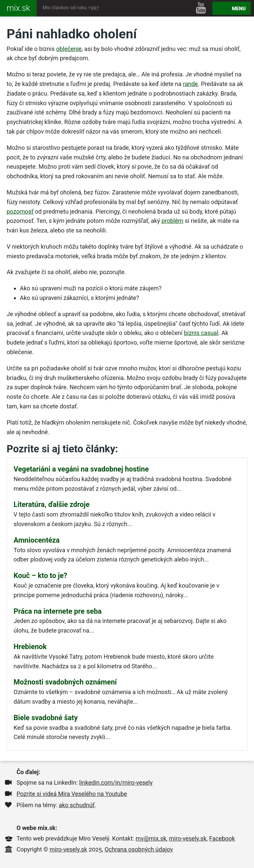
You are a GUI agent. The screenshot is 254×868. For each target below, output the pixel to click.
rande (190, 84)
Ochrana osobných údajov (139, 849)
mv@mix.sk (151, 838)
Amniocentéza (37, 540)
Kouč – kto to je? (40, 576)
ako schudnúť (77, 805)
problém (172, 221)
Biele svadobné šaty (46, 718)
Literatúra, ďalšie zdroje (52, 504)
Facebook (222, 838)
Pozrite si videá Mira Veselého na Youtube (72, 794)
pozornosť (20, 211)
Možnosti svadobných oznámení (65, 682)
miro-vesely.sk (188, 838)
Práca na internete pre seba (58, 611)
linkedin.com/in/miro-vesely (116, 783)
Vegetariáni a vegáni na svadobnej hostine (81, 469)
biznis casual (201, 333)
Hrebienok (30, 647)
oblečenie (69, 49)
